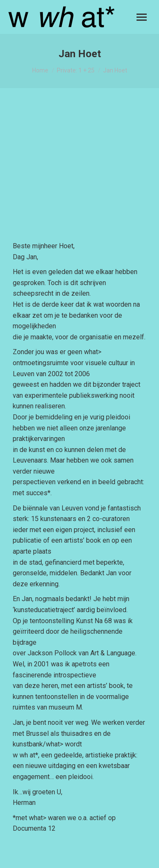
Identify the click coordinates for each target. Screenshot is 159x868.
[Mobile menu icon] (142, 17)
